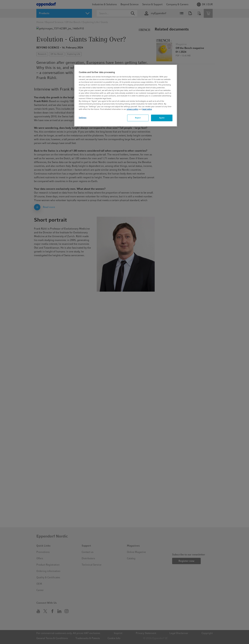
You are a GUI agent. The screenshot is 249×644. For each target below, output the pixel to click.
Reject (138, 118)
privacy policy (132, 109)
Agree (162, 118)
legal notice (147, 109)
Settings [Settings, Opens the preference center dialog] (83, 118)
